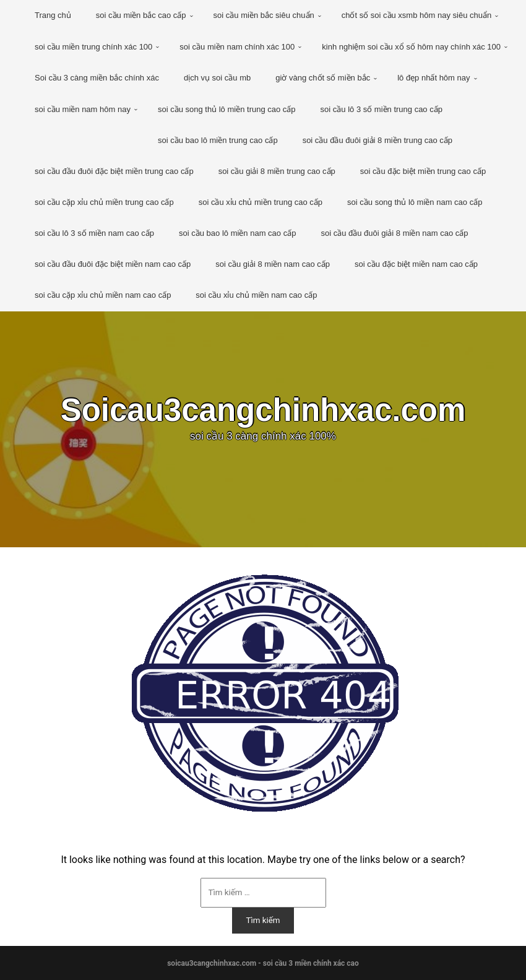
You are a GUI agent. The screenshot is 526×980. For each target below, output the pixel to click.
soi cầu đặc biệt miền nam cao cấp (416, 264)
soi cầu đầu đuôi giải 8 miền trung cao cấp (377, 140)
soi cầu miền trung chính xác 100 (93, 47)
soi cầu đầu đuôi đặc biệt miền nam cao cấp (113, 264)
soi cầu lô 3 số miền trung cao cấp (382, 109)
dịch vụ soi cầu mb (217, 78)
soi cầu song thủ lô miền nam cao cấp (415, 202)
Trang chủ (53, 15)
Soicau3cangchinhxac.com (263, 410)
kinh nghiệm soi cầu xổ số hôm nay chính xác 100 (411, 47)
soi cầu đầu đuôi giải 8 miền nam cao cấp (394, 233)
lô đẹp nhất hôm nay (433, 78)
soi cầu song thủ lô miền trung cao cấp (227, 109)
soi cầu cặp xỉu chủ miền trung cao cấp (104, 202)
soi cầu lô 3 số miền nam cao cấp (94, 233)
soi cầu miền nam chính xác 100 (237, 47)
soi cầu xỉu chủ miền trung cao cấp (261, 202)
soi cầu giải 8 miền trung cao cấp (277, 171)
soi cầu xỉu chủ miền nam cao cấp (256, 295)
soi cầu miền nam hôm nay (83, 109)
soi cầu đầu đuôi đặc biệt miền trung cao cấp (114, 171)
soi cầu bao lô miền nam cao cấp (237, 233)
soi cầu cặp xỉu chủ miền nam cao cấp (103, 295)
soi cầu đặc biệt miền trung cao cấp (423, 171)
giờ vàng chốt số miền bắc (323, 78)
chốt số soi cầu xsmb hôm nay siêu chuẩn (416, 15)
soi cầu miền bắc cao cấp (141, 15)
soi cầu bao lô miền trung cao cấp (218, 140)
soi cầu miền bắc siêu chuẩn (264, 15)
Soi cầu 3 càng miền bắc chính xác (97, 78)
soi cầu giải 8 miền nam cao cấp (273, 264)
